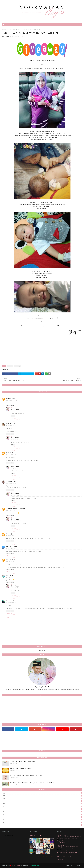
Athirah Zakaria (12, 547)
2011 (42, 825)
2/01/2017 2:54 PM (11, 577)
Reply (8, 405)
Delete (12, 405)
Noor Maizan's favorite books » (46, 856)
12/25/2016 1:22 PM (11, 561)
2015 (42, 817)
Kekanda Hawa (11, 601)
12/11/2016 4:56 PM (11, 483)
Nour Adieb (10, 575)
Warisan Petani (62, 851)
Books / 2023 (35, 836)
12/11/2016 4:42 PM (16, 468)
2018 (42, 809)
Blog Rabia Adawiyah (64, 841)
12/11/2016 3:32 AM (16, 440)
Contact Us (79, 866)
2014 (42, 820)
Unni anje (9, 534)
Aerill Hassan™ (62, 845)
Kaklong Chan (11, 398)
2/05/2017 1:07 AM (16, 588)
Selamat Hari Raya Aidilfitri (66, 856)
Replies (10, 408)
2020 (42, 804)
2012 (42, 822)
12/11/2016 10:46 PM (11, 510)
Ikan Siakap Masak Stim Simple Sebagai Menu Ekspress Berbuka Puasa (33, 783)
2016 (42, 814)
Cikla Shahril (10, 424)
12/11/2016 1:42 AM (11, 426)
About (73, 866)
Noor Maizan (6, 36)
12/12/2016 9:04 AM (11, 536)
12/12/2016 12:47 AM (16, 521)
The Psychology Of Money (15, 508)
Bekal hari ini (61, 842)
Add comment (12, 618)
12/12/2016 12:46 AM (16, 495)
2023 (42, 796)
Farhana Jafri (61, 835)
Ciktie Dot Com (62, 855)
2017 (42, 812)
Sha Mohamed (11, 481)
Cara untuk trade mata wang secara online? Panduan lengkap (69, 847)
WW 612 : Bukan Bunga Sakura (67, 852)
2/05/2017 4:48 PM (11, 603)
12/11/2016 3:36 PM (11, 455)
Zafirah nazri (11, 559)
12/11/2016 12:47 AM (12, 400)
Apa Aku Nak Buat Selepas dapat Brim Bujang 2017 (26, 776)
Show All (60, 859)
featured (10, 366)
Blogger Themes (35, 866)
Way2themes (17, 866)
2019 (42, 806)
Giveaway (9, 30)
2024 (42, 793)
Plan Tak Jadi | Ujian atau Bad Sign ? (22, 769)
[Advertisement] (42, 351)
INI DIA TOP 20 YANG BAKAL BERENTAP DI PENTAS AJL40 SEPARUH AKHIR (69, 837)
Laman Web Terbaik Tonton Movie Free (22, 762)
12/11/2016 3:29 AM (16, 411)
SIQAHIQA (10, 453)
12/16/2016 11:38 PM (11, 548)
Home (3, 30)
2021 (42, 801)
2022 (42, 798)
